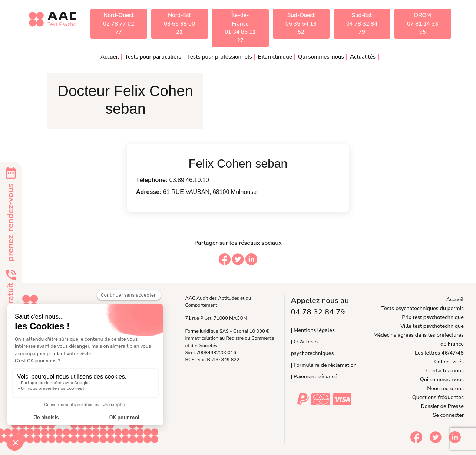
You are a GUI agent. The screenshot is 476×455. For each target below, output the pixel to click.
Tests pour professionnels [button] (220, 57)
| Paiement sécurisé (314, 376)
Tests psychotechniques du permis (423, 308)
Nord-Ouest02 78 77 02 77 (119, 24)
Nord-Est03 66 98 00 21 (179, 24)
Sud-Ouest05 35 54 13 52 (301, 24)
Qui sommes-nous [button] (321, 57)
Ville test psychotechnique (432, 326)
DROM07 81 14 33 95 (423, 24)
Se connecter (448, 415)
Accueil (110, 57)
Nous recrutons (445, 388)
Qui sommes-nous (442, 379)
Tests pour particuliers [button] (153, 57)
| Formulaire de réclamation (323, 365)
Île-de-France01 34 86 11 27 (240, 28)
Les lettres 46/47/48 (439, 353)
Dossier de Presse (442, 406)
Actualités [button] (363, 57)
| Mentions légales (313, 330)
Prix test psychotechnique (433, 317)
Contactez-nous (445, 370)
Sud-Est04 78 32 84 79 (362, 24)
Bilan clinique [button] (275, 57)
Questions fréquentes (438, 397)
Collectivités (449, 362)
